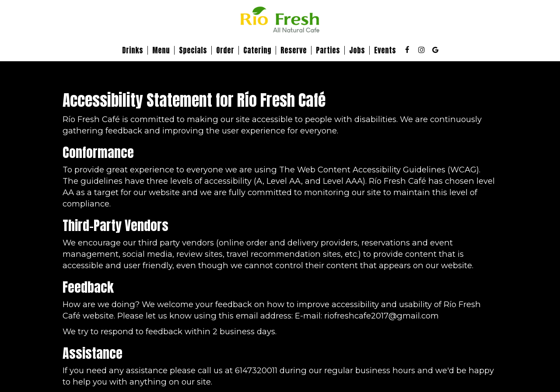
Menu (161, 50)
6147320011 (256, 370)
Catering (257, 50)
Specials (193, 50)
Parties (328, 50)
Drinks (133, 50)
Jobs (357, 50)
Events (385, 50)
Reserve (294, 50)
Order (225, 50)
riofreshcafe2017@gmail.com (381, 316)
